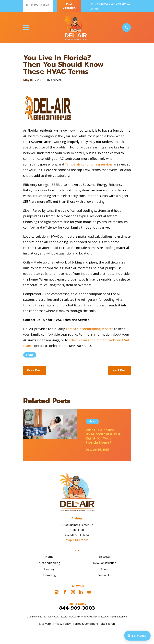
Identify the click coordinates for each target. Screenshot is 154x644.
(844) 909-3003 (80, 346)
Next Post (120, 370)
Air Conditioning (49, 563)
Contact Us (105, 575)
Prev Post (34, 370)
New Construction (105, 563)
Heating (49, 569)
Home (49, 557)
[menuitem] (45, 624)
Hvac (30, 355)
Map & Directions (77, 540)
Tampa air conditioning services (89, 164)
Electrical (105, 557)
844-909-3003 (77, 608)
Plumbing (49, 575)
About (105, 569)
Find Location (69, 6)
